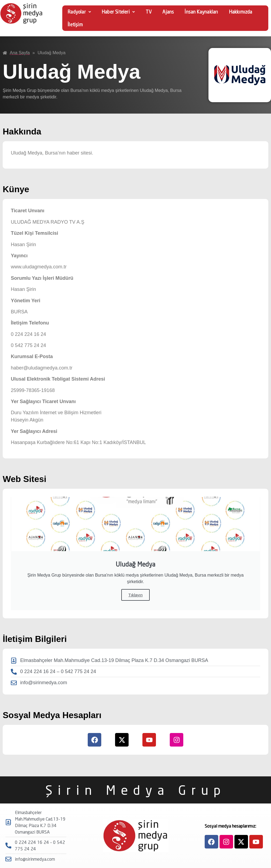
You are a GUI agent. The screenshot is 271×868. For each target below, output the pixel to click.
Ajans (168, 12)
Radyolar (79, 12)
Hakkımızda (241, 12)
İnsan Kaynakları (201, 12)
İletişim (75, 25)
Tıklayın (135, 595)
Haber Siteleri (118, 12)
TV (149, 12)
